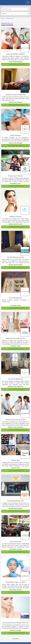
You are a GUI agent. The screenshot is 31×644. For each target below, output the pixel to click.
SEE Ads (6, 51)
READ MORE (5, 64)
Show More (16, 639)
